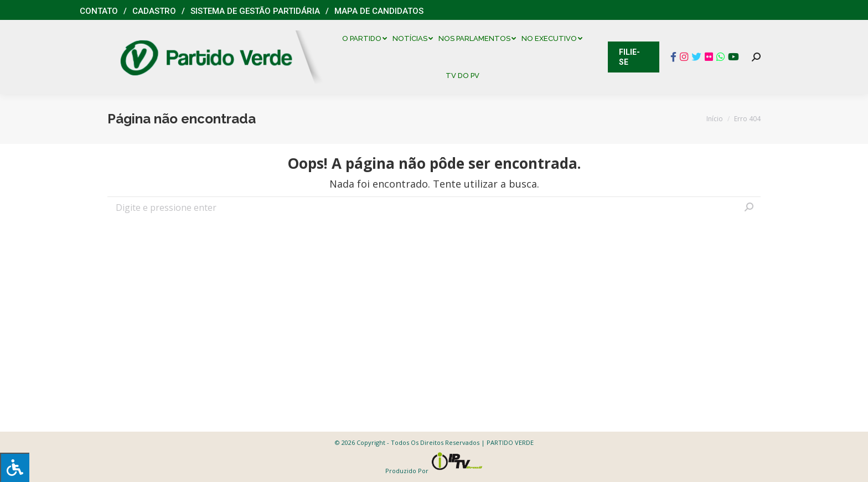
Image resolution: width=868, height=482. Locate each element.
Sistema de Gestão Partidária (255, 11)
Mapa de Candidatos (379, 11)
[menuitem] (367, 38)
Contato (99, 11)
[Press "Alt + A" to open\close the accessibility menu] (15, 467)
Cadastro (154, 11)
